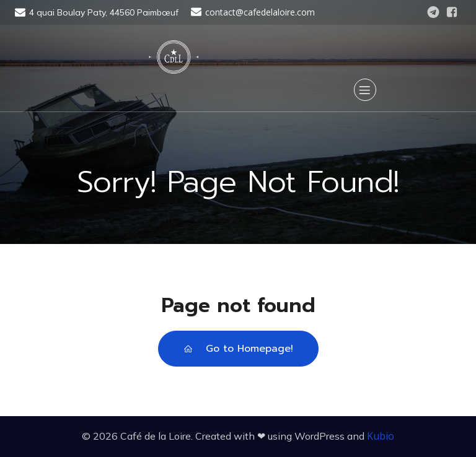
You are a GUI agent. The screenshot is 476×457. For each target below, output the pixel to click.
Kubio (381, 436)
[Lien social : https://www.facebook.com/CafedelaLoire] (452, 12)
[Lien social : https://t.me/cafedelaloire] (433, 12)
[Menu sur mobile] (365, 90)
